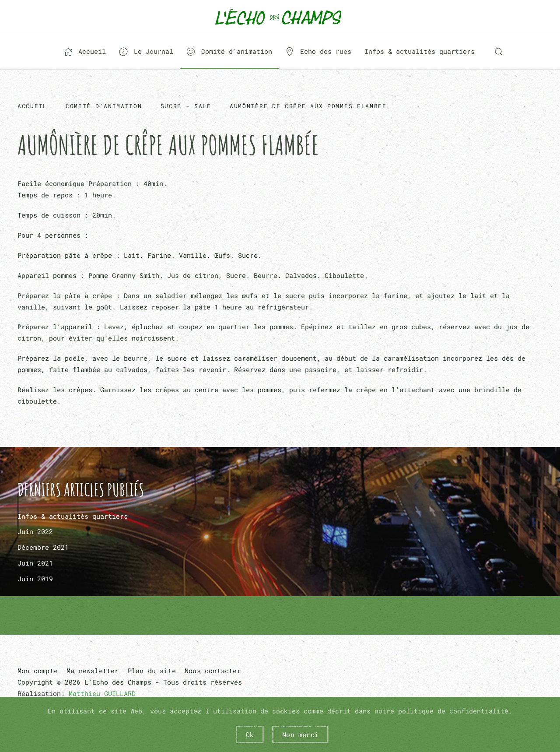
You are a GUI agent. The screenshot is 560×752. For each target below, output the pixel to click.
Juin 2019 (35, 579)
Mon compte (38, 671)
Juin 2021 (35, 563)
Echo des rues (318, 51)
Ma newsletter (93, 671)
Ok (250, 734)
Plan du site (152, 671)
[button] (499, 52)
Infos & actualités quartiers (420, 51)
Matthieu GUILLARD (102, 693)
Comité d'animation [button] (229, 51)
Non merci (300, 734)
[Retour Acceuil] (280, 17)
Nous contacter (213, 671)
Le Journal (146, 51)
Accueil (85, 51)
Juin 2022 (35, 531)
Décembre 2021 (43, 547)
